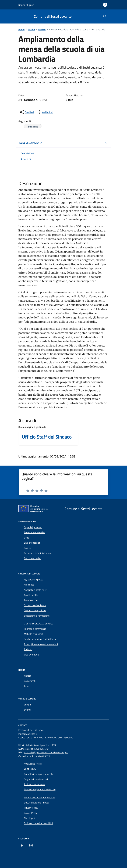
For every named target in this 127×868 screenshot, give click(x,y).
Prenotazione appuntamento (39, 774)
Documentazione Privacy (37, 803)
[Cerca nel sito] (105, 17)
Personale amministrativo (37, 553)
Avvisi (27, 686)
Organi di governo (33, 527)
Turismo (28, 649)
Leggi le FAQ (30, 769)
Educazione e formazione (37, 616)
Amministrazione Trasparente (39, 798)
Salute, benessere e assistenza (40, 639)
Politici (27, 548)
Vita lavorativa (31, 655)
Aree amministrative (35, 532)
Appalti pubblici (31, 595)
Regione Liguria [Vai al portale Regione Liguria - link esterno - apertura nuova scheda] (26, 5)
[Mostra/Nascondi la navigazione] (4, 16)
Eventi (27, 710)
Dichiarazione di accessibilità (38, 823)
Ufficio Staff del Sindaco (47, 437)
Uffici (27, 538)
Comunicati (30, 681)
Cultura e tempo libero (35, 610)
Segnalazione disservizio (36, 779)
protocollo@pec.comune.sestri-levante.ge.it (46, 753)
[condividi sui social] (27, 112)
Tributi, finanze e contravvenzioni (41, 644)
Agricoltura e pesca (34, 580)
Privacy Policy (31, 808)
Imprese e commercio (35, 629)
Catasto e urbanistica (35, 605)
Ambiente (29, 585)
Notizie (27, 676)
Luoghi (27, 705)
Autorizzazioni (31, 600)
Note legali (29, 818)
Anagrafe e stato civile (35, 590)
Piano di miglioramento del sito (40, 789)
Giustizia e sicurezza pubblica (39, 624)
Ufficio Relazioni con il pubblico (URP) (37, 745)
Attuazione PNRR (33, 764)
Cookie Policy (31, 813)
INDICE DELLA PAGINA (31, 143)
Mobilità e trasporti (34, 634)
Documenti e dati (33, 558)
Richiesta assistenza (35, 784)
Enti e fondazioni (33, 543)
